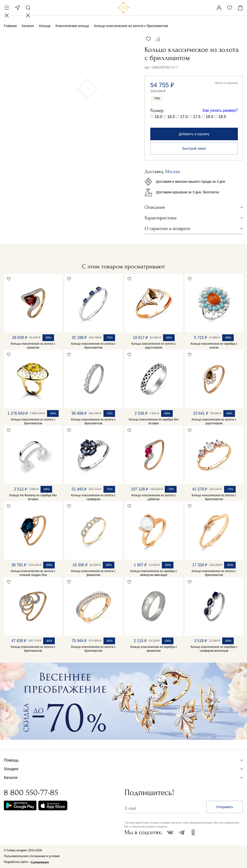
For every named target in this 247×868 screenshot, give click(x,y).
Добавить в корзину (194, 134)
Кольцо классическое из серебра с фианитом (154, 649)
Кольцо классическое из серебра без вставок (154, 421)
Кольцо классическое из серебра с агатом (214, 346)
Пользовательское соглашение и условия (32, 856)
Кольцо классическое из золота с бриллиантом (93, 346)
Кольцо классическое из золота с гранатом (33, 346)
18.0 (209, 117)
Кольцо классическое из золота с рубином (154, 497)
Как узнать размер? (220, 110)
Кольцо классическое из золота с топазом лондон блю (33, 573)
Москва (17, 8)
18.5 (222, 117)
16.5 (171, 117)
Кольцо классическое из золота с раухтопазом (154, 346)
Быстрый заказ (194, 148)
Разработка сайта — (18, 862)
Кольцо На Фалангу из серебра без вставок (33, 497)
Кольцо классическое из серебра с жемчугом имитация (154, 573)
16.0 (158, 117)
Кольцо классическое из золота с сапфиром (93, 497)
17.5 (197, 117)
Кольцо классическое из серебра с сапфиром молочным (214, 649)
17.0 (184, 117)
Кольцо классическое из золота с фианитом (93, 573)
